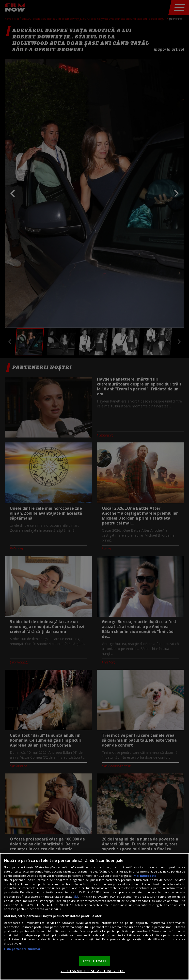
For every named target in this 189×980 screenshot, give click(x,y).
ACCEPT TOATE (94, 961)
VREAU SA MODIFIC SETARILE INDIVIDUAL (93, 971)
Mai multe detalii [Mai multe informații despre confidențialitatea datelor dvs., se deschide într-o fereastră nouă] (147, 876)
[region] (94, 917)
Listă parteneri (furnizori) (23, 949)
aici (76, 897)
